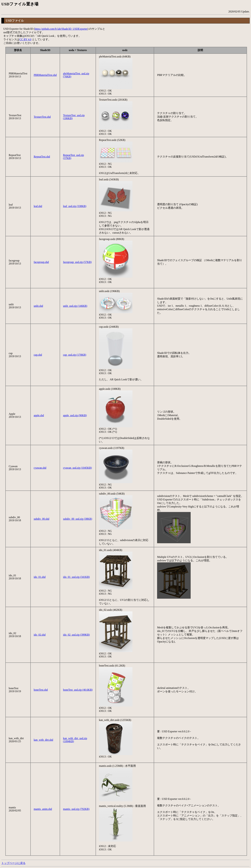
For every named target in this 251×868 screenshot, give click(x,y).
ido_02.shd (40, 635)
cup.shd (38, 355)
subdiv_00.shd (41, 519)
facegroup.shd (41, 262)
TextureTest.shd (42, 117)
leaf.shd (38, 206)
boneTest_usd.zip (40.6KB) (78, 690)
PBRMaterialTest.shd (45, 75)
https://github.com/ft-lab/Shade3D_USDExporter (61, 29)
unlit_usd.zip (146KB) (75, 306)
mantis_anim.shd (43, 809)
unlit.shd (38, 306)
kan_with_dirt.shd (43, 740)
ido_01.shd (40, 577)
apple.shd (39, 415)
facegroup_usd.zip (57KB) (77, 262)
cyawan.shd (40, 468)
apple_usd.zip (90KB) (75, 415)
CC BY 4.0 (25, 39)
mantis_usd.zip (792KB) (76, 809)
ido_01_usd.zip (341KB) (76, 577)
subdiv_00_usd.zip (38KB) (78, 519)
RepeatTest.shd (42, 157)
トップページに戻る (13, 863)
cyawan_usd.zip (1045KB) (77, 468)
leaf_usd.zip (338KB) (75, 206)
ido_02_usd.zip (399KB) (76, 635)
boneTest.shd (41, 690)
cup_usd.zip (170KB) (75, 355)
